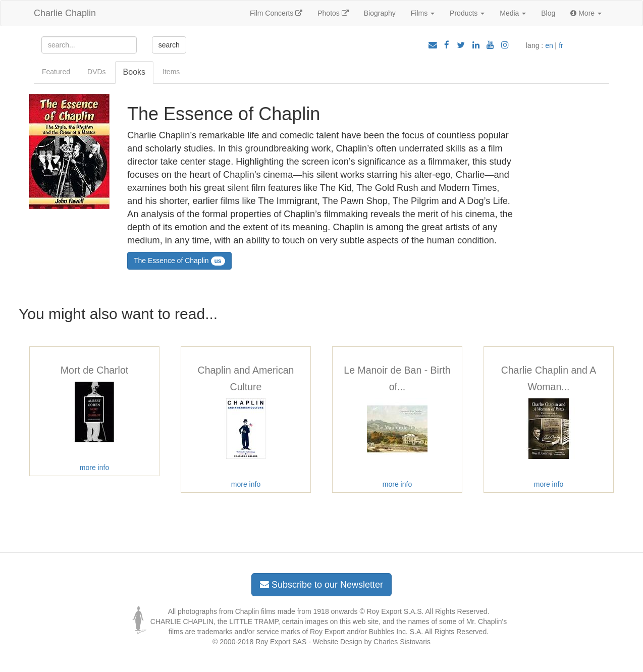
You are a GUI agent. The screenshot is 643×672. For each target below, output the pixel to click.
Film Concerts (276, 13)
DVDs (97, 72)
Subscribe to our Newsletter (321, 585)
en (549, 45)
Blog (548, 13)
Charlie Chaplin (65, 13)
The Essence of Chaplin (179, 261)
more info (94, 468)
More (586, 13)
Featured (56, 72)
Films (423, 13)
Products (467, 13)
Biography (380, 13)
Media (513, 13)
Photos (333, 13)
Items (171, 72)
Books (134, 72)
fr (561, 45)
